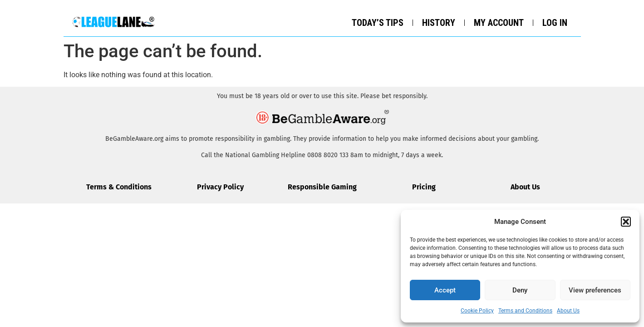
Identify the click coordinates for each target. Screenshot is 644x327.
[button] (626, 222)
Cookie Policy (477, 311)
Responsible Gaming (322, 187)
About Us (568, 311)
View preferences (595, 290)
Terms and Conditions (525, 311)
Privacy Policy (220, 187)
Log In (555, 23)
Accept (445, 290)
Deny (520, 290)
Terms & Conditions (119, 187)
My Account (499, 23)
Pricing (424, 187)
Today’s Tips (378, 23)
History (439, 23)
